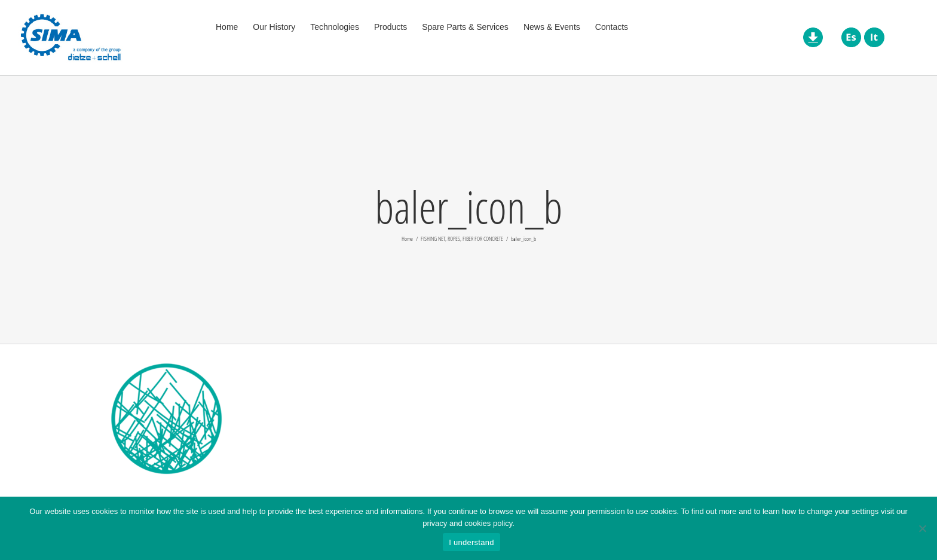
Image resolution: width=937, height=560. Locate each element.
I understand (471, 542)
